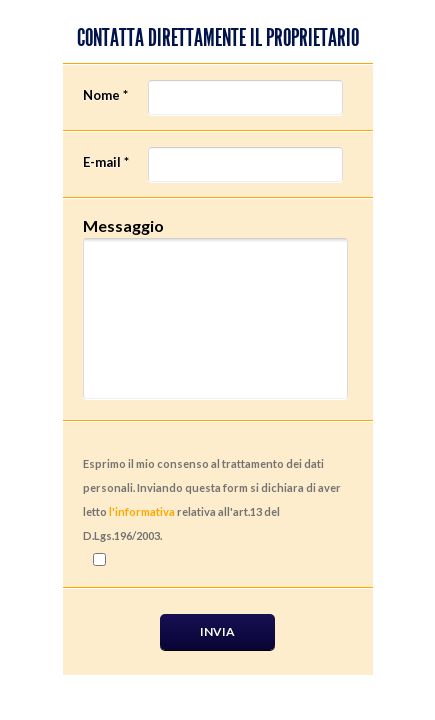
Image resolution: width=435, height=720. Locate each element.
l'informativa (142, 511)
